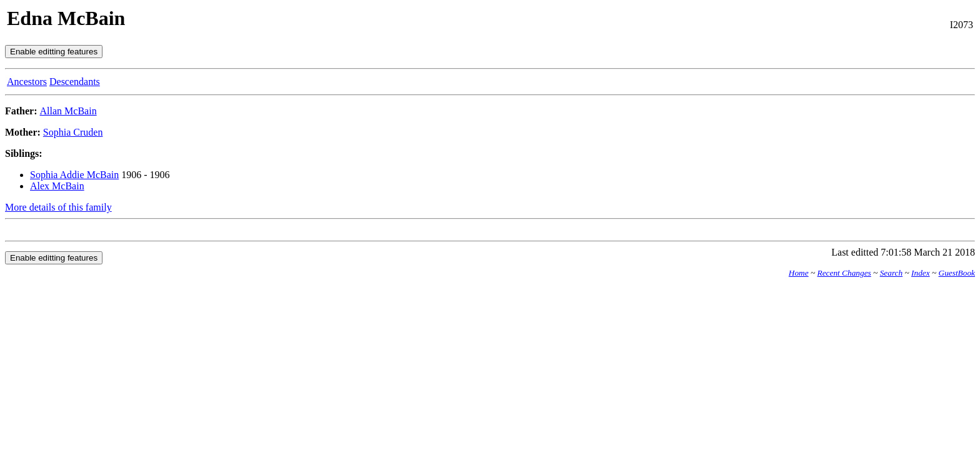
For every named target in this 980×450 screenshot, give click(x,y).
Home (799, 273)
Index (921, 273)
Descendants (75, 82)
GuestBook (957, 273)
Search (892, 273)
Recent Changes (844, 273)
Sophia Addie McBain (74, 175)
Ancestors (27, 82)
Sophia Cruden (73, 132)
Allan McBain (68, 111)
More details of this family (58, 207)
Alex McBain (57, 186)
